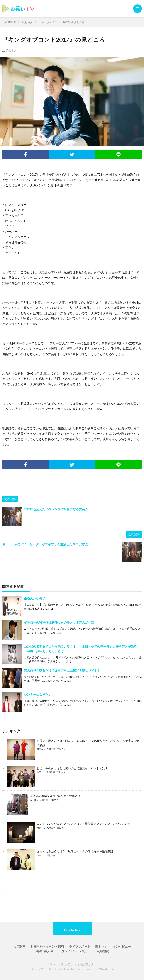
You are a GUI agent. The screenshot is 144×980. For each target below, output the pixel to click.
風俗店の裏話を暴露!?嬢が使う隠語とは (55, 796)
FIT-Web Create (72, 969)
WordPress (107, 969)
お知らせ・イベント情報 (47, 946)
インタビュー (122, 946)
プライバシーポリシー (77, 951)
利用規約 (103, 951)
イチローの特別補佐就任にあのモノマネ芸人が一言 (59, 622)
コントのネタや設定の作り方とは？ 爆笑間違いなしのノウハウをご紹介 (84, 824)
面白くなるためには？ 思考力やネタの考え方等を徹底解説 (75, 851)
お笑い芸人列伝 (46, 951)
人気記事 (51, 749)
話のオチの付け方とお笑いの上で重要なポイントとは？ (72, 768)
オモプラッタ (86, 964)
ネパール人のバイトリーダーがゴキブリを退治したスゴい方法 (45, 544)
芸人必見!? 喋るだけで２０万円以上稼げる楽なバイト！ (62, 670)
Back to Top (72, 930)
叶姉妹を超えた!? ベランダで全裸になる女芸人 (56, 509)
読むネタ (11, 50)
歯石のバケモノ (35, 598)
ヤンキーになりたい (38, 694)
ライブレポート (80, 946)
